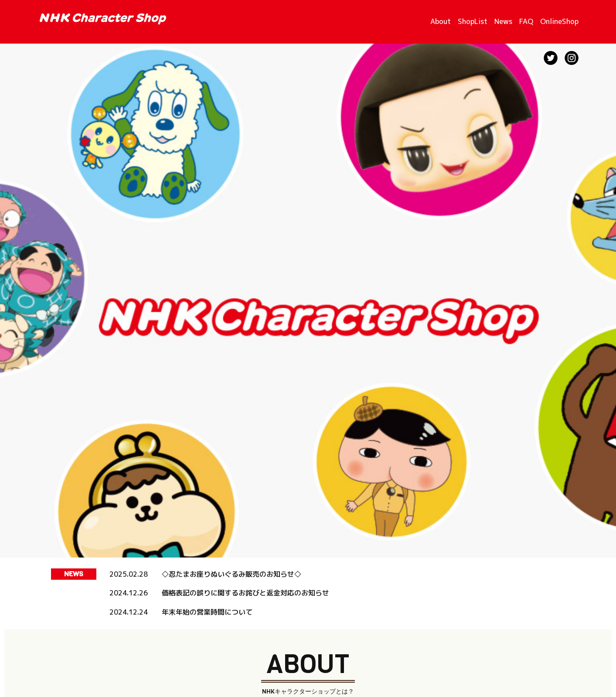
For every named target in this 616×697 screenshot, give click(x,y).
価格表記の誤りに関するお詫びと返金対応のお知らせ (245, 593)
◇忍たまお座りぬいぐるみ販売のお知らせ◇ (231, 574)
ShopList (473, 21)
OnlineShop (559, 21)
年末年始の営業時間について (207, 612)
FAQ (526, 21)
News (503, 21)
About (441, 21)
